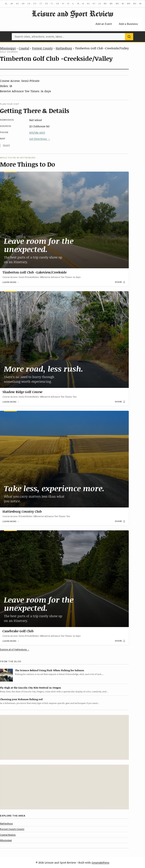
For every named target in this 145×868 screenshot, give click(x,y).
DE (47, 4)
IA (83, 4)
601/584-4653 (37, 132)
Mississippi (8, 48)
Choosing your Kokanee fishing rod (21, 699)
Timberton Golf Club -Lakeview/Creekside (35, 272)
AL (6, 4)
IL (73, 4)
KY (94, 4)
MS (135, 4)
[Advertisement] (64, 737)
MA (117, 4)
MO (141, 4)
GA (58, 4)
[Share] (120, 282)
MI (123, 4)
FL (52, 4)
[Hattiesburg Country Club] (64, 459)
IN (78, 4)
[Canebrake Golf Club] (64, 579)
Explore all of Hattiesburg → (15, 649)
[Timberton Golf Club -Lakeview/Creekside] (64, 220)
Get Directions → (40, 139)
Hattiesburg (64, 48)
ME (105, 4)
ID (68, 4)
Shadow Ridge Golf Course (22, 392)
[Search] (129, 37)
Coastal (24, 48)
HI (63, 4)
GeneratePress (100, 862)
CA (29, 4)
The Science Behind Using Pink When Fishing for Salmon (50, 670)
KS (88, 4)
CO (35, 4)
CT (41, 4)
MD (111, 4)
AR (23, 4)
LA (100, 4)
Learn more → (11, 282)
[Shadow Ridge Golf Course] (64, 340)
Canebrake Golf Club (18, 631)
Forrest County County (12, 829)
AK (12, 4)
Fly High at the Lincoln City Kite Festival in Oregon (31, 688)
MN (129, 4)
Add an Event (104, 24)
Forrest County (42, 48)
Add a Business (128, 24)
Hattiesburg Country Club (22, 511)
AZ (17, 4)
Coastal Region (8, 835)
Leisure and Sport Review (72, 13)
